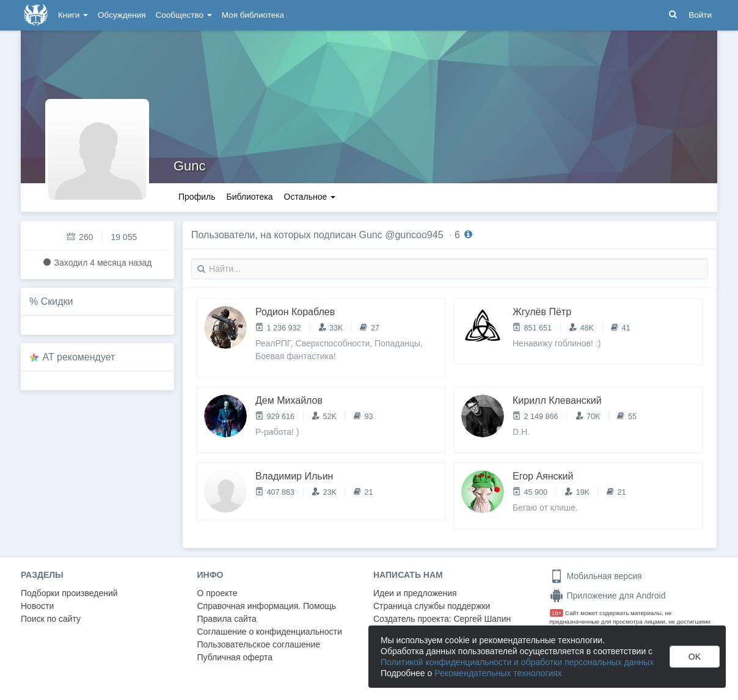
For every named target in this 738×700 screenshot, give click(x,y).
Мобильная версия (596, 576)
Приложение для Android (608, 596)
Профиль (197, 197)
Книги (73, 15)
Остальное (310, 197)
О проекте (217, 593)
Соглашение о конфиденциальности (270, 632)
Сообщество (184, 15)
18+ (557, 613)
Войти (700, 15)
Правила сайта (227, 619)
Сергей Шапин (482, 619)
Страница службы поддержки (432, 606)
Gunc (190, 166)
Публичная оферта (235, 657)
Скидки (57, 301)
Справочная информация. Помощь (267, 606)
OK (695, 657)
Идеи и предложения (415, 593)
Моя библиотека (253, 15)
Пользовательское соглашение (259, 644)
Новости (37, 606)
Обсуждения (122, 15)
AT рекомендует (79, 357)
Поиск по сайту (51, 619)
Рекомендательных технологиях (498, 673)
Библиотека (249, 197)
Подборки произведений (69, 593)
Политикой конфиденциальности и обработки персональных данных (517, 662)
